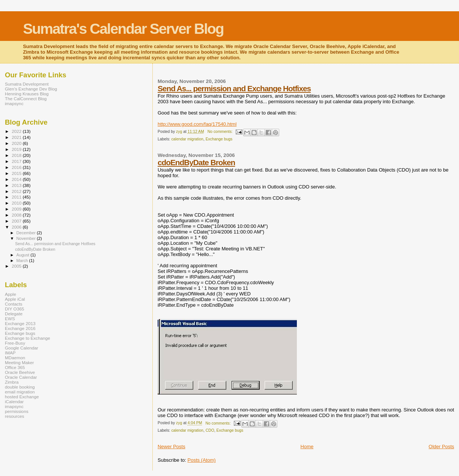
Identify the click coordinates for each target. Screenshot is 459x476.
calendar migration (187, 139)
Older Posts (441, 447)
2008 (17, 215)
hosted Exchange (22, 397)
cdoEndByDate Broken (196, 162)
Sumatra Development (27, 84)
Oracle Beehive (20, 372)
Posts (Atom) (201, 460)
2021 (17, 137)
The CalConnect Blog (26, 99)
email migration (20, 392)
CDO (210, 430)
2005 (17, 266)
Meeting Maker (20, 362)
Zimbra (12, 382)
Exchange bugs (219, 139)
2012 (17, 191)
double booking (20, 387)
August (24, 255)
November (27, 238)
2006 (17, 227)
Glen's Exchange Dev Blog (31, 89)
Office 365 (15, 367)
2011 (17, 197)
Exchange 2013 (20, 323)
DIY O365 (14, 309)
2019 (17, 149)
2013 (17, 185)
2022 (17, 131)
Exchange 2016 (20, 328)
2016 (17, 167)
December (27, 233)
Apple (11, 294)
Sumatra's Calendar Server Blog (123, 29)
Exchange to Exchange (28, 338)
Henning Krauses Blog (27, 94)
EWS (10, 319)
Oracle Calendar (21, 377)
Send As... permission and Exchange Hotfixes (234, 88)
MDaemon (15, 358)
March (23, 261)
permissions (17, 411)
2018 (17, 155)
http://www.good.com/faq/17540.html (197, 124)
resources (14, 416)
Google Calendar (22, 348)
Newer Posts (172, 447)
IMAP (10, 353)
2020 (17, 143)
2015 (17, 173)
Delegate (14, 314)
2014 (17, 179)
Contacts (14, 304)
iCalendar (14, 401)
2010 (17, 203)
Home (307, 447)
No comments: (221, 132)
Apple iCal (15, 299)
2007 (17, 221)
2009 (17, 209)
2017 (17, 161)
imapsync (14, 103)
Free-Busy (15, 343)
